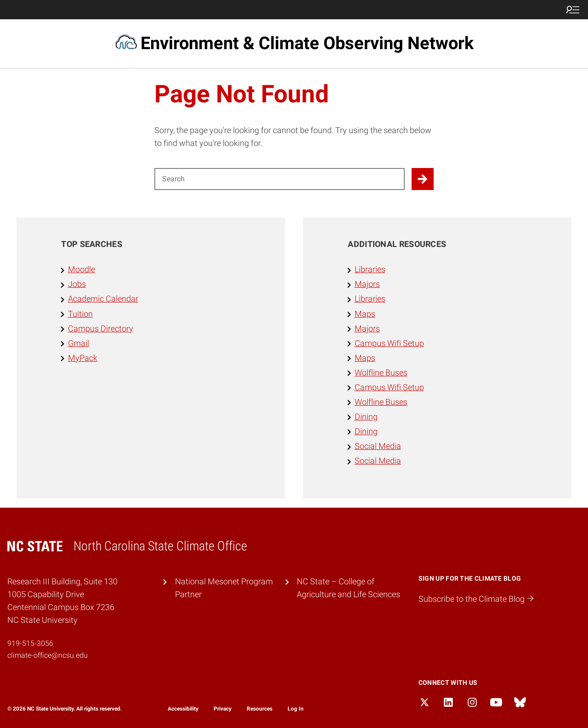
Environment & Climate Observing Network (307, 43)
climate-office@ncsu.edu (48, 655)
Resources (260, 709)
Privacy (223, 709)
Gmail (79, 343)
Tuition (80, 314)
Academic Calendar (103, 299)
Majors (367, 284)
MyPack (83, 358)
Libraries (370, 269)
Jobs (77, 284)
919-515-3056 (30, 643)
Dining (366, 417)
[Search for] (280, 179)
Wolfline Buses (381, 373)
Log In (296, 709)
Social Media (378, 446)
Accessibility (183, 709)
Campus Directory (101, 329)
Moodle (82, 269)
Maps (365, 314)
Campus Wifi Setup (389, 343)
